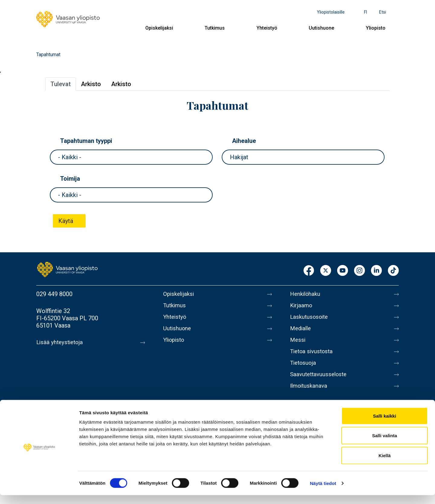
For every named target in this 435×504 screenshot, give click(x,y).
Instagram (359, 271)
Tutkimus (215, 28)
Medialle (301, 332)
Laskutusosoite (310, 319)
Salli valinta (385, 445)
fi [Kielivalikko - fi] (366, 12)
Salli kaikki (385, 425)
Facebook (309, 271)
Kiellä (385, 464)
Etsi (383, 12)
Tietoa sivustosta (313, 357)
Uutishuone (321, 28)
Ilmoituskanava (310, 396)
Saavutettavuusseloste (320, 383)
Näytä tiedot (323, 492)
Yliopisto (376, 28)
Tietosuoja (304, 370)
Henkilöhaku (306, 294)
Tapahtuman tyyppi (86, 141)
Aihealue (244, 141)
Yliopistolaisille (331, 12)
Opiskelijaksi (159, 28)
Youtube (343, 271)
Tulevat (61, 84)
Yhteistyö (267, 28)
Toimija (70, 179)
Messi (298, 345)
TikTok (393, 271)
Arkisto (91, 84)
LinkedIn (376, 271)
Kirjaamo (302, 307)
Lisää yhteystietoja (61, 342)
